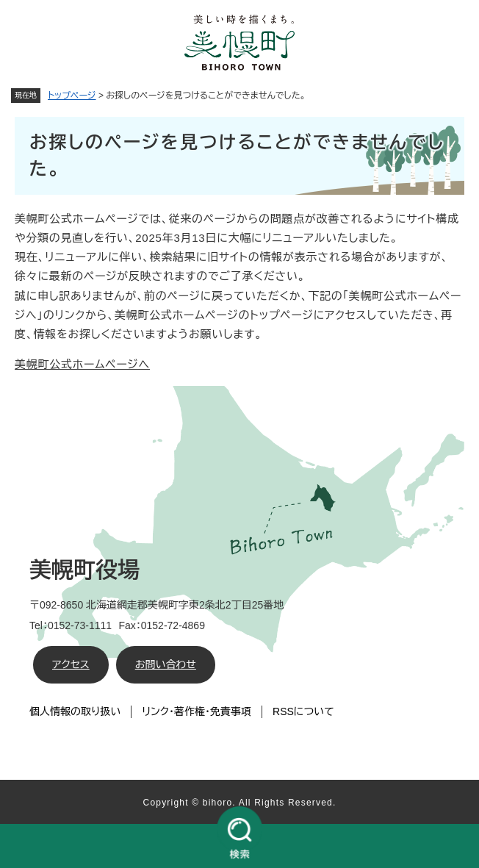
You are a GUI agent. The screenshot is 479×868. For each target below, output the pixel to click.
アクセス (71, 664)
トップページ (72, 96)
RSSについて (303, 711)
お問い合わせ (166, 664)
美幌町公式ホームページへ (82, 364)
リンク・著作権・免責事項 (197, 711)
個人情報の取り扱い (75, 711)
